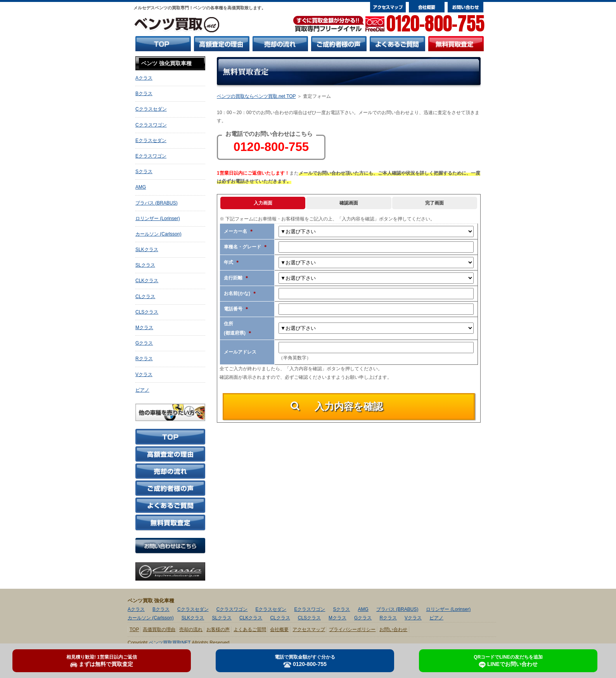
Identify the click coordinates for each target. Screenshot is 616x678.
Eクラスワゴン (151, 156)
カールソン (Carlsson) (158, 234)
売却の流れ (191, 629)
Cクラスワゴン (151, 125)
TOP (134, 629)
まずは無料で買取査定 (102, 661)
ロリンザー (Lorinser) (158, 218)
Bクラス (144, 94)
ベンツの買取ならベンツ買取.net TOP (256, 96)
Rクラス (144, 359)
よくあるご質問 (250, 629)
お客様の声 (218, 629)
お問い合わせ (393, 629)
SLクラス (145, 265)
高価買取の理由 (159, 629)
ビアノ (142, 390)
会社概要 (279, 629)
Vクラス (144, 375)
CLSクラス (147, 312)
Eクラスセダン (151, 140)
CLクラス (145, 297)
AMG (141, 187)
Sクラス (144, 172)
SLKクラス (147, 250)
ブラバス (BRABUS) (157, 203)
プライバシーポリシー (352, 629)
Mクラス (144, 328)
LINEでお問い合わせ (508, 661)
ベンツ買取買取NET (170, 643)
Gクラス (144, 343)
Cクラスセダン (151, 109)
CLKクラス (147, 281)
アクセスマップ (309, 629)
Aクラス (144, 78)
